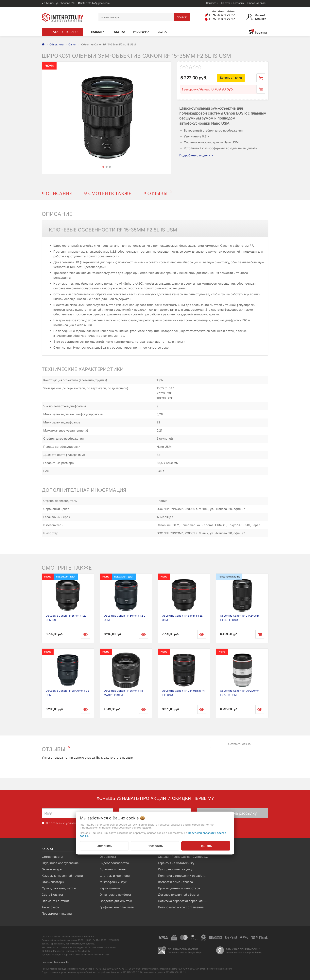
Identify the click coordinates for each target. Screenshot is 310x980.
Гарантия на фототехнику (176, 863)
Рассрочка (141, 32)
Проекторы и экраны (57, 914)
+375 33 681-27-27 (220, 19)
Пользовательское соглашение (181, 907)
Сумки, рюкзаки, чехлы (59, 888)
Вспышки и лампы (113, 869)
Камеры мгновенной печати (62, 876)
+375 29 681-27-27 (220, 15)
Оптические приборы (115, 895)
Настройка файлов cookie (55, 962)
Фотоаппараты (52, 857)
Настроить (155, 846)
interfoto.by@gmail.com (94, 3)
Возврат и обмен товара (175, 882)
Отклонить (104, 846)
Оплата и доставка (233, 3)
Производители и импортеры (179, 888)
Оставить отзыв (239, 744)
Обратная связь (257, 3)
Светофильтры (52, 895)
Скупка (120, 32)
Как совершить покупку (175, 869)
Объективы (108, 857)
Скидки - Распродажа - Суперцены (184, 857)
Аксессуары (51, 907)
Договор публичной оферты (178, 895)
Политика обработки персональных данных (184, 901)
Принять (206, 846)
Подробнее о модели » (196, 155)
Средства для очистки (116, 901)
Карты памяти (110, 888)
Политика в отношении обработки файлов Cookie (184, 876)
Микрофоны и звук (113, 882)
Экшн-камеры (52, 869)
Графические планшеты (117, 907)
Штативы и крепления (115, 876)
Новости (98, 32)
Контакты (212, 3)
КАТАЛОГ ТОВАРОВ (65, 32)
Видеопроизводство (114, 863)
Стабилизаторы (53, 882)
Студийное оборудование (60, 863)
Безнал (163, 32)
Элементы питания (56, 901)
